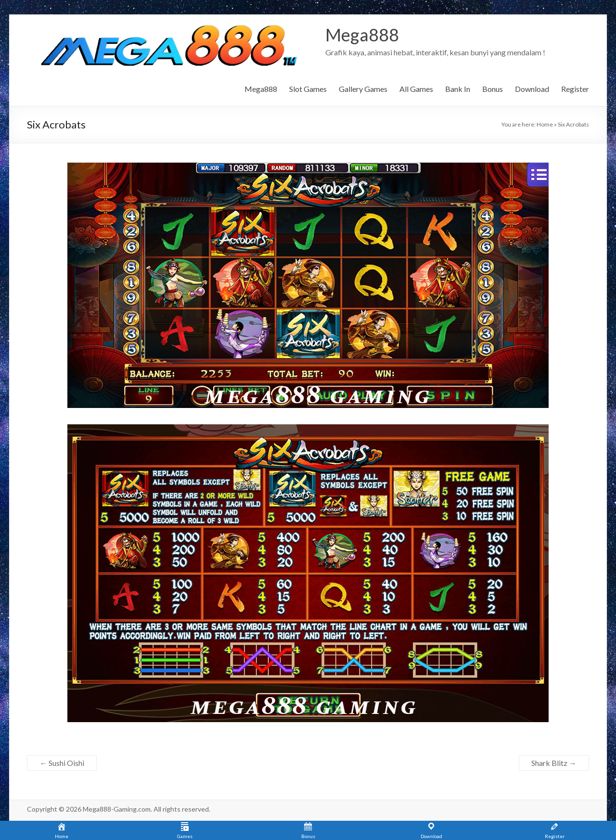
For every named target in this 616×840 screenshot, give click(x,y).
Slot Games (308, 89)
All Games (416, 89)
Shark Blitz (554, 763)
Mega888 (362, 35)
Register (575, 89)
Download (532, 89)
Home (545, 124)
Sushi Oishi (62, 763)
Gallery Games (363, 89)
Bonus (493, 89)
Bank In (458, 89)
